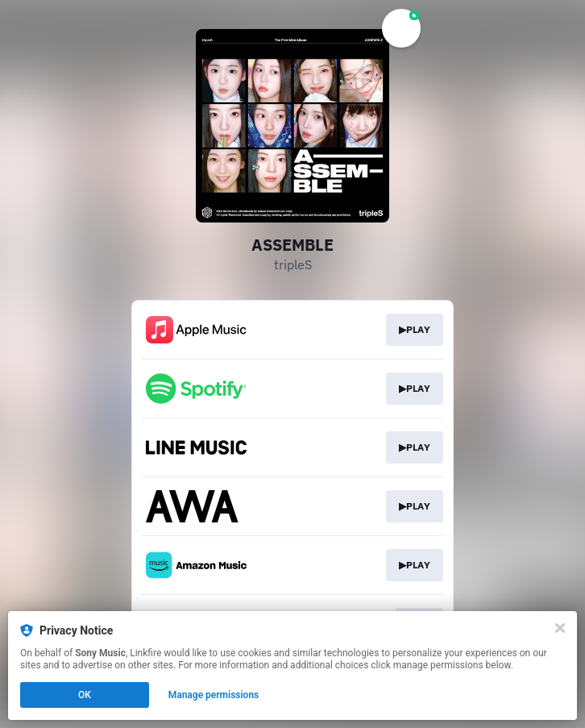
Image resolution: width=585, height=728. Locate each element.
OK (85, 695)
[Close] (560, 628)
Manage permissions (214, 695)
